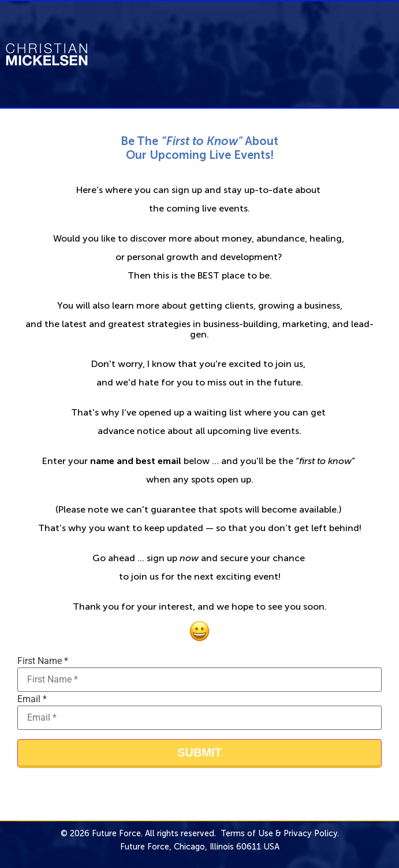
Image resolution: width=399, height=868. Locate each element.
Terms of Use (247, 833)
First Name (43, 661)
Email (32, 699)
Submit (199, 752)
